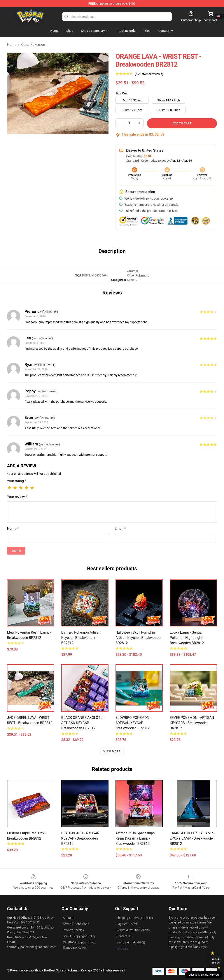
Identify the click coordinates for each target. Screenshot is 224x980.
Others (132, 280)
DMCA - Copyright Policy (79, 936)
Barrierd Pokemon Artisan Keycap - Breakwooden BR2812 (81, 638)
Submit (16, 551)
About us (69, 918)
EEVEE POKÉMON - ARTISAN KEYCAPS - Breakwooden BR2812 (192, 723)
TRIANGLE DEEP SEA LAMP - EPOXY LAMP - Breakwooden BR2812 (192, 838)
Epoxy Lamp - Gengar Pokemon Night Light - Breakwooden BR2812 (187, 638)
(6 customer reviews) (149, 74)
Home (12, 45)
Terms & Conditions (76, 924)
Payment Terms (127, 924)
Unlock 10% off (216, 961)
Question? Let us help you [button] (204, 975)
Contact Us (124, 936)
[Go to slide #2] (69, 144)
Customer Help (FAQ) (131, 942)
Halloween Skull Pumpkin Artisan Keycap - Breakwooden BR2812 (139, 638)
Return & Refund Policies (133, 930)
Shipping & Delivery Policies (135, 918)
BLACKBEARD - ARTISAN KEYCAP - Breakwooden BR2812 (80, 838)
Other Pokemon (33, 45)
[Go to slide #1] (46, 144)
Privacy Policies (73, 930)
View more (112, 751)
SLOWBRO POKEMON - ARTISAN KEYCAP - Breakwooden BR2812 (133, 723)
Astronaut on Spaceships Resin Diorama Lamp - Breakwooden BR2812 (135, 838)
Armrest (133, 271)
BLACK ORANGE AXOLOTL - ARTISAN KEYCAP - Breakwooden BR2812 (83, 723)
